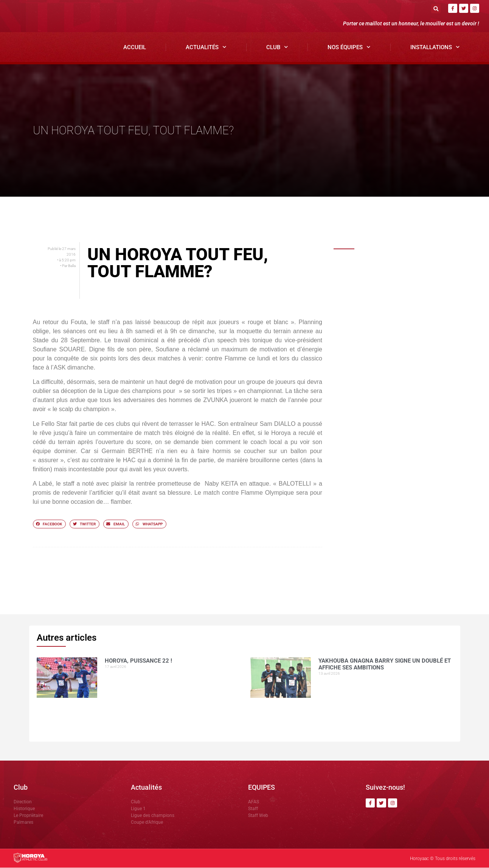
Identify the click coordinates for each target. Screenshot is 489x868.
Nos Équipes (349, 47)
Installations (435, 47)
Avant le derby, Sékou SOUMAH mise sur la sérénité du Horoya (405, 436)
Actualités (206, 47)
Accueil (135, 47)
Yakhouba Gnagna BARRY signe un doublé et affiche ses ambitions (403, 308)
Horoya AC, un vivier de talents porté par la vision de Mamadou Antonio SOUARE (408, 520)
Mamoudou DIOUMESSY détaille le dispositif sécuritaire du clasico (403, 392)
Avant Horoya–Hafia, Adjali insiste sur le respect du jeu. (405, 474)
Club (277, 47)
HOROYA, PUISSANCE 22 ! (390, 264)
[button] (436, 9)
